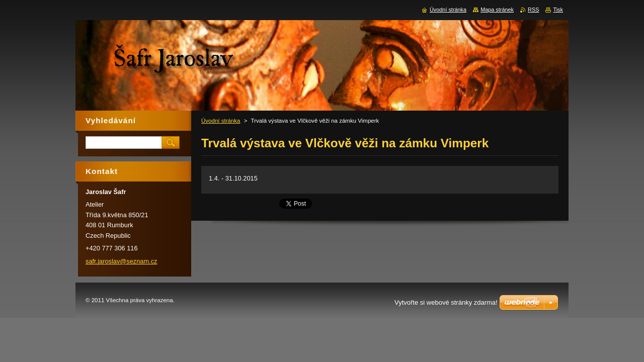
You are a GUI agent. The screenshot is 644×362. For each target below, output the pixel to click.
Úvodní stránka (221, 121)
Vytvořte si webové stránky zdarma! (446, 302)
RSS (533, 10)
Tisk (558, 10)
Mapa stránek (497, 10)
